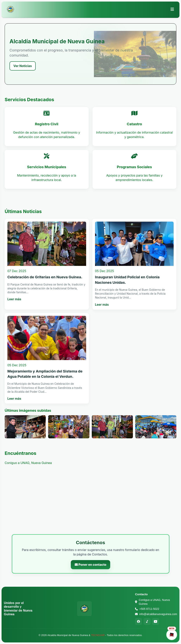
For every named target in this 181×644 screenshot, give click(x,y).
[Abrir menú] (172, 9)
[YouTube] (156, 621)
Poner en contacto (91, 565)
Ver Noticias (23, 66)
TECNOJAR (98, 635)
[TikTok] (147, 621)
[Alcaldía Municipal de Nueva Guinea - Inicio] (10, 9)
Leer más (14, 299)
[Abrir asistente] (172, 635)
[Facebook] (139, 621)
